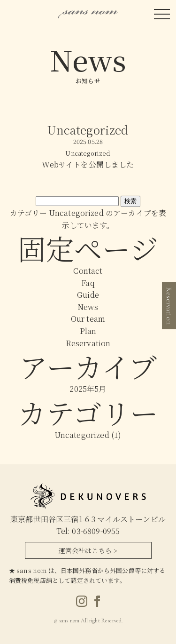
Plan (88, 331)
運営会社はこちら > (88, 550)
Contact (88, 271)
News (88, 307)
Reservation (88, 343)
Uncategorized (82, 435)
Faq (88, 283)
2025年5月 (88, 389)
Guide (88, 295)
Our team (88, 319)
